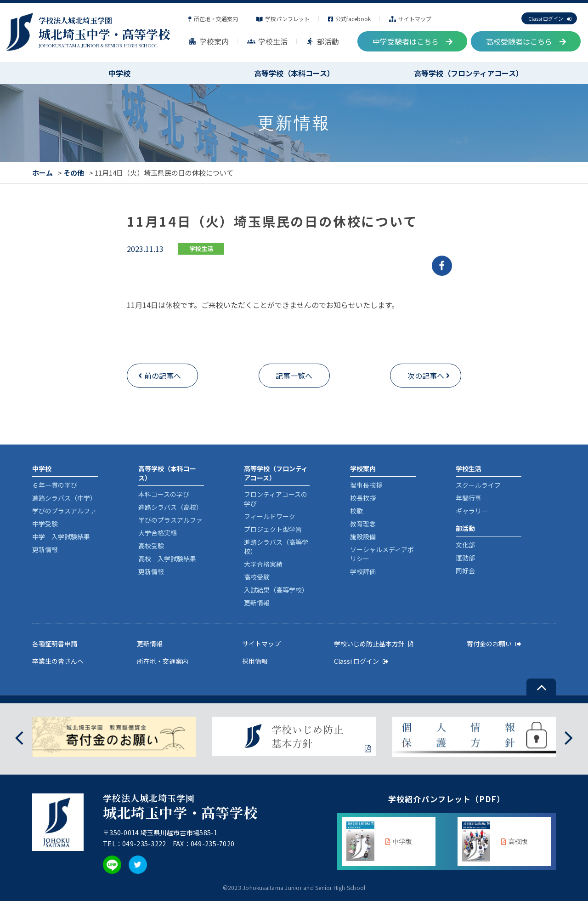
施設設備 (363, 536)
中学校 (119, 73)
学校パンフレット (283, 19)
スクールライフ (478, 485)
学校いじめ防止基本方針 (374, 644)
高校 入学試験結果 (167, 559)
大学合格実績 (158, 533)
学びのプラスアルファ (64, 511)
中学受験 (45, 524)
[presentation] (19, 737)
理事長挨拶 (366, 485)
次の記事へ (426, 376)
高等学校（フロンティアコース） (469, 73)
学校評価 (363, 571)
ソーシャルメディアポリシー (382, 554)
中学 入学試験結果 (61, 536)
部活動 (322, 41)
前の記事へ (163, 376)
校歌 (356, 511)
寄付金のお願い (494, 644)
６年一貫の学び (55, 485)
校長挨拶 (363, 498)
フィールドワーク (270, 516)
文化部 (465, 545)
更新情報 (45, 549)
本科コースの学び (164, 494)
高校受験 (151, 546)
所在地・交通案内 (213, 19)
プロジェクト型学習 (273, 529)
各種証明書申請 (55, 644)
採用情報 (255, 661)
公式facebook (349, 19)
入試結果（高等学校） (276, 590)
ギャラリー (472, 511)
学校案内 (209, 41)
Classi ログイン (550, 18)
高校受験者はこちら (526, 41)
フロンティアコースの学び (276, 499)
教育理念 (363, 524)
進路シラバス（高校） (170, 507)
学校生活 (267, 41)
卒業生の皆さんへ (58, 661)
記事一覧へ (294, 376)
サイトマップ (410, 19)
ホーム (42, 173)
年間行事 (469, 498)
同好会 (465, 570)
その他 (74, 173)
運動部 (465, 558)
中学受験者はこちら (413, 41)
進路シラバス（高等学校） (276, 547)
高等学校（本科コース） (294, 73)
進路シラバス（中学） (64, 498)
